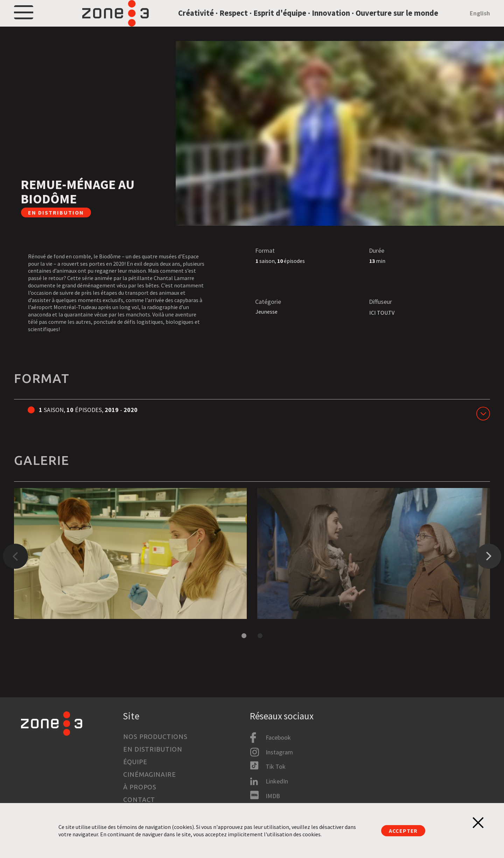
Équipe (135, 762)
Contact (139, 800)
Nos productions (155, 737)
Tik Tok (276, 766)
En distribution (153, 749)
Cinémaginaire (150, 774)
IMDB (273, 796)
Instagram (279, 752)
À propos (140, 787)
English (480, 22)
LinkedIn (277, 781)
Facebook (278, 737)
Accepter (403, 831)
